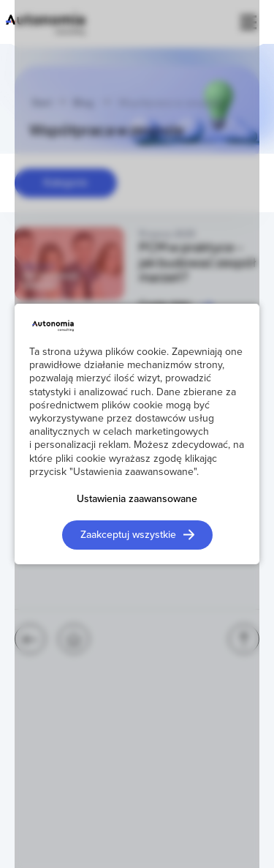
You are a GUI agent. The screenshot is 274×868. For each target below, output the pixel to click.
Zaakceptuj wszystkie (128, 534)
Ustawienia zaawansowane (137, 498)
